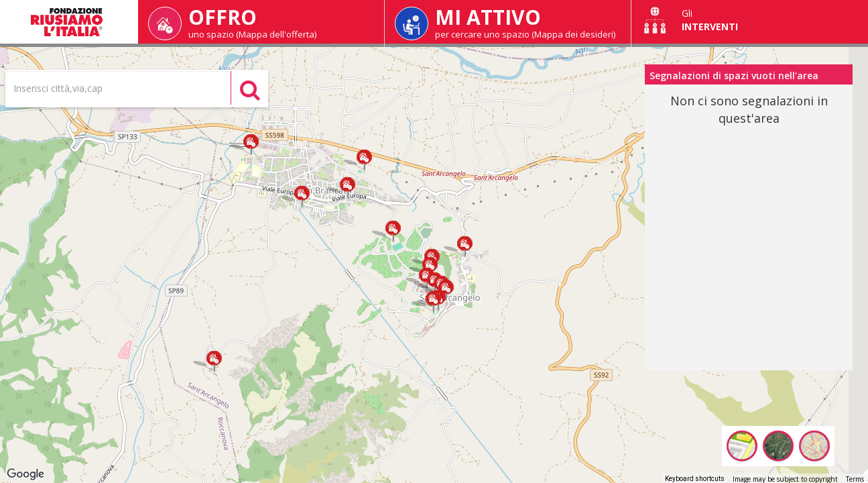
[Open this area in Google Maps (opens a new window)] (25, 474)
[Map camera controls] (848, 405)
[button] (251, 145)
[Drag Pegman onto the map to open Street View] (848, 453)
